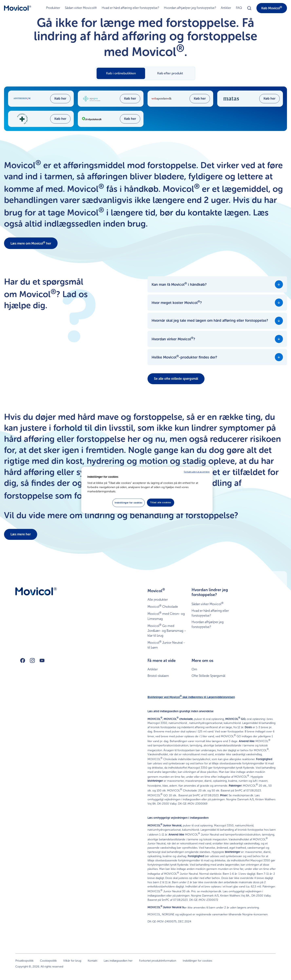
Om (194, 669)
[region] (147, 490)
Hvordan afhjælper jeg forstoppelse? (190, 8)
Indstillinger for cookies (197, 961)
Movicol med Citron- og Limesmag (166, 616)
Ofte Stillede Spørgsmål (208, 676)
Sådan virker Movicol (81, 8)
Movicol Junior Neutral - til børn (166, 645)
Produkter (53, 8)
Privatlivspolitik (24, 961)
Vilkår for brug (72, 961)
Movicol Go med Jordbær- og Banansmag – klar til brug (167, 630)
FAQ (239, 8)
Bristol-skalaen (158, 676)
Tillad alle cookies (161, 502)
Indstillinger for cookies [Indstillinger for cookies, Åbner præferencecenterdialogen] (128, 503)
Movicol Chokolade (163, 606)
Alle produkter (158, 600)
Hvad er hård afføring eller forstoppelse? (130, 8)
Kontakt (92, 961)
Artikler (226, 8)
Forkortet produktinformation (158, 961)
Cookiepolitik (48, 961)
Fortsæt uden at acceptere (197, 472)
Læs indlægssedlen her (118, 961)
